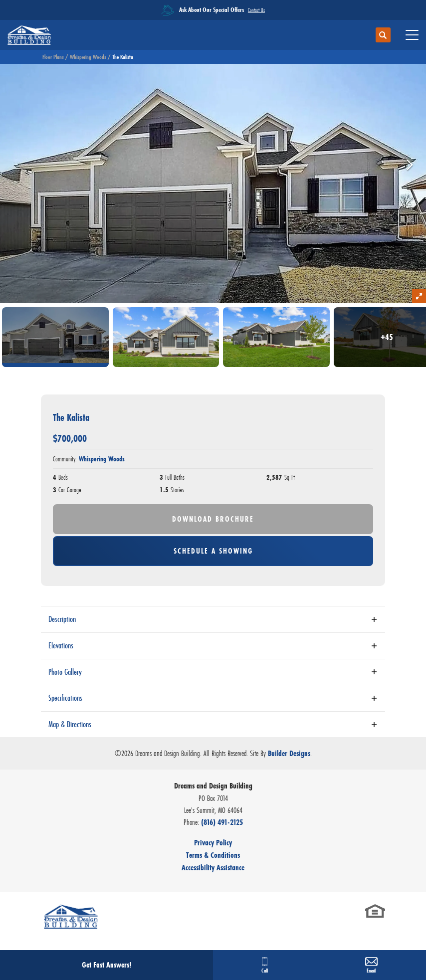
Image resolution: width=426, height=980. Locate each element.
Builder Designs (289, 753)
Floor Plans (53, 57)
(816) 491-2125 (222, 822)
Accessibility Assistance (213, 868)
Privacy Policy (213, 843)
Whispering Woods (88, 57)
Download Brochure (213, 519)
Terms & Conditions (213, 855)
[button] (383, 35)
